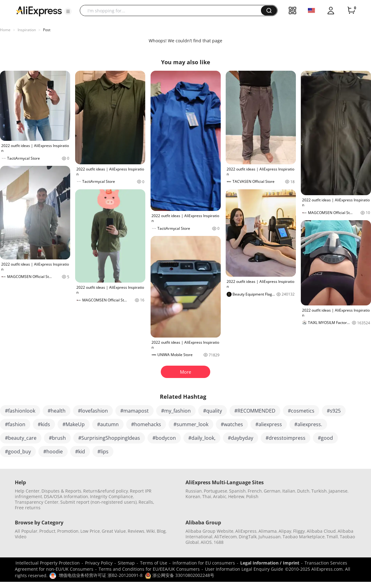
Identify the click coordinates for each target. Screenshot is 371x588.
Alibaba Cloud (321, 531)
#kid (80, 451)
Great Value (114, 531)
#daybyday (241, 438)
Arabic (220, 496)
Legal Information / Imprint (270, 563)
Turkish (319, 491)
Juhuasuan (270, 537)
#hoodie (53, 451)
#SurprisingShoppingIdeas (109, 438)
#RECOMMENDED (255, 411)
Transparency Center (37, 502)
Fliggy (299, 531)
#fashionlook (20, 411)
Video (21, 537)
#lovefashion (93, 411)
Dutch (303, 491)
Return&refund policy (106, 491)
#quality (213, 411)
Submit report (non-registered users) (98, 502)
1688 (219, 542)
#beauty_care (21, 438)
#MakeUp (74, 424)
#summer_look (191, 424)
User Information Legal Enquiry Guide (244, 569)
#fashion (15, 424)
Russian (194, 491)
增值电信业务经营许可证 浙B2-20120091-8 (101, 575)
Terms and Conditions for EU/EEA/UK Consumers (149, 569)
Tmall (332, 537)
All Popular (26, 531)
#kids (44, 424)
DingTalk (248, 537)
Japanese (338, 491)
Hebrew (236, 496)
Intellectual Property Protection (48, 563)
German (272, 491)
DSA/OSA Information (66, 496)
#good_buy (18, 451)
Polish (252, 496)
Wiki (151, 531)
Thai (207, 496)
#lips (103, 451)
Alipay (285, 531)
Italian (289, 491)
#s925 (334, 411)
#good (325, 438)
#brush (57, 438)
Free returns (28, 508)
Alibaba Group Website (209, 531)
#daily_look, (202, 438)
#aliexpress (269, 424)
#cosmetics (301, 411)
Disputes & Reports (61, 491)
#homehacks (146, 424)
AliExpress (246, 531)
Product (47, 531)
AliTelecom (226, 537)
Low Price (90, 531)
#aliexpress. (308, 424)
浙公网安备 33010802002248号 (180, 575)
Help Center (27, 491)
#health (57, 411)
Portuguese (215, 491)
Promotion (68, 531)
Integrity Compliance (111, 496)
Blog (161, 531)
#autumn (108, 424)
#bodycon (164, 438)
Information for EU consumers (204, 563)
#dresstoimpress (286, 438)
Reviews (136, 531)
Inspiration (27, 30)
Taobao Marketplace (304, 537)
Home (5, 30)
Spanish (237, 491)
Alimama (268, 531)
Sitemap (126, 563)
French (255, 491)
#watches (232, 424)
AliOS (206, 542)
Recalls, (146, 502)
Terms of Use (154, 563)
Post (47, 30)
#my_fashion (176, 411)
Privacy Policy (99, 563)
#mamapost (134, 411)
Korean (193, 496)
